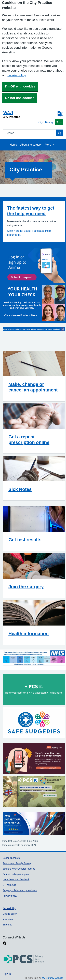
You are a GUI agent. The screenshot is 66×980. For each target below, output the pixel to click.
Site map (7, 925)
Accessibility (9, 908)
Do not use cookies (20, 98)
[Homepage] (20, 114)
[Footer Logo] (24, 959)
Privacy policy (10, 896)
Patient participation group (16, 874)
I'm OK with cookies (20, 86)
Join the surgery (26, 587)
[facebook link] (5, 943)
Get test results (25, 540)
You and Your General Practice (19, 869)
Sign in (7, 974)
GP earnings (9, 885)
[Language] (60, 114)
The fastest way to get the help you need (31, 211)
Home (13, 145)
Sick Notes (20, 489)
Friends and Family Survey (17, 863)
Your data (8, 919)
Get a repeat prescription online (29, 440)
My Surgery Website (53, 978)
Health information (29, 634)
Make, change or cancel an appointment (33, 387)
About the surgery (31, 145)
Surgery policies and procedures (20, 890)
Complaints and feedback (16, 880)
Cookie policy (10, 914)
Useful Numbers (11, 858)
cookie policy (16, 75)
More (50, 144)
